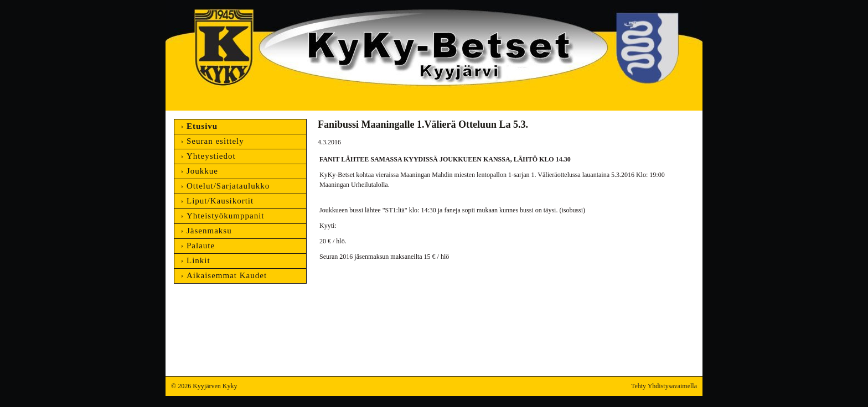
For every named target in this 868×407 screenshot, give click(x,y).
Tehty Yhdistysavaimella (664, 386)
